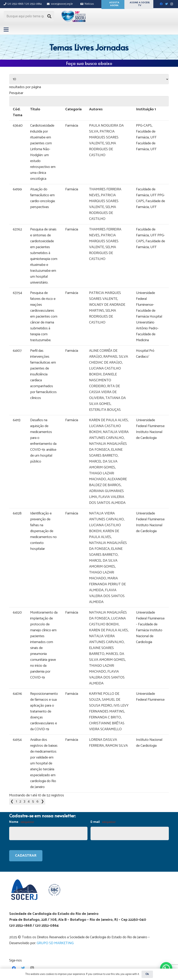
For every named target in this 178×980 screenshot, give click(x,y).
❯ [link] (43, 801)
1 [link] (16, 801)
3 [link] (24, 801)
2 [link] (20, 801)
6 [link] (38, 801)
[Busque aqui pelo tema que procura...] (29, 16)
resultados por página (25, 87)
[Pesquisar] (49, 16)
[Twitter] (166, 4)
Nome (21, 822)
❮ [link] (12, 801)
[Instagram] (172, 4)
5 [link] (33, 801)
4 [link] (29, 801)
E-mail (103, 822)
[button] (166, 968)
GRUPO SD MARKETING (55, 943)
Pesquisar (16, 93)
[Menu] (6, 30)
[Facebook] (161, 4)
